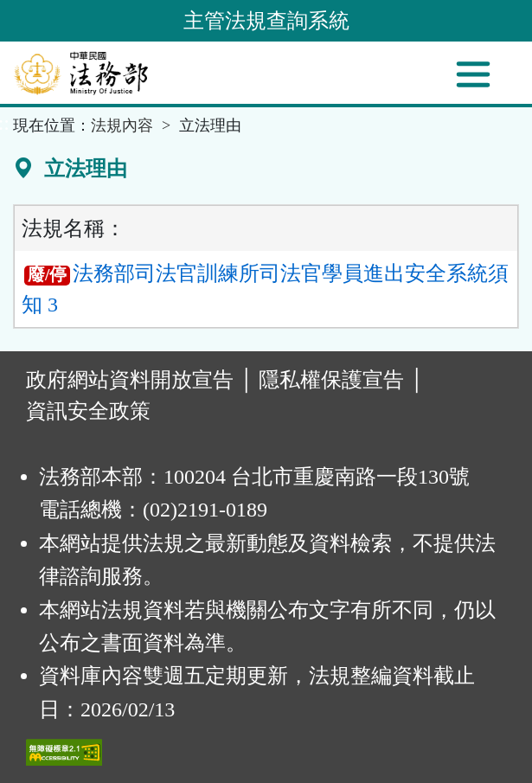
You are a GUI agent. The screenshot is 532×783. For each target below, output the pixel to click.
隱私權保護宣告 (331, 380)
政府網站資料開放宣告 (130, 380)
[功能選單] (473, 74)
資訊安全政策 (88, 411)
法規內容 (122, 125)
